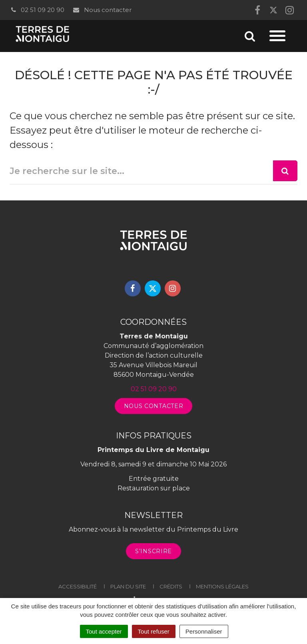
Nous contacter (102, 10)
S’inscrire (153, 551)
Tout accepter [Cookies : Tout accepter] (104, 631)
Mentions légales (222, 586)
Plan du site (128, 586)
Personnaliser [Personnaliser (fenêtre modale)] (204, 631)
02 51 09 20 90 (37, 10)
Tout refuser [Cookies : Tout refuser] (154, 631)
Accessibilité (78, 586)
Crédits (171, 586)
